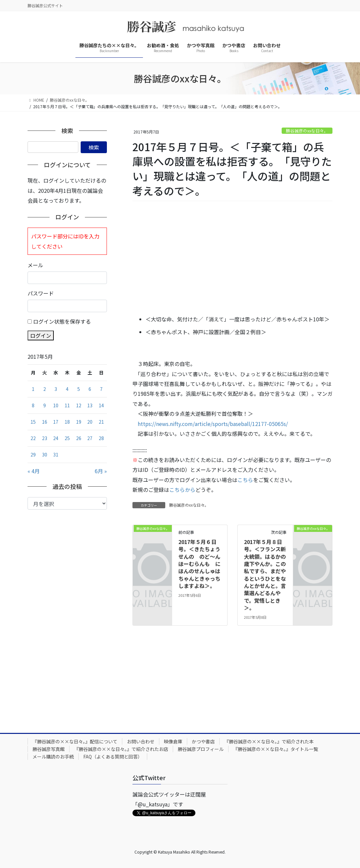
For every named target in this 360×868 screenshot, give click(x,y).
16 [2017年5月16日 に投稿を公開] (45, 422)
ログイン (41, 335)
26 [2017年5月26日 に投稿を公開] (79, 438)
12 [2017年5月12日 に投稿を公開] (79, 405)
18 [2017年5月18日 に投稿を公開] (67, 422)
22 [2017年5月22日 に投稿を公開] (33, 438)
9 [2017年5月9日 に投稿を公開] (45, 405)
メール (35, 265)
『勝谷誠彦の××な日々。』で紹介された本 (269, 741)
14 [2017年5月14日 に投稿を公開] (101, 405)
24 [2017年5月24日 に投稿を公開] (56, 438)
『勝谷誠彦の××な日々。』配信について (75, 741)
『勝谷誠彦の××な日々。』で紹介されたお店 (121, 749)
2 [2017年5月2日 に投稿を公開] (45, 389)
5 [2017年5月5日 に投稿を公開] (79, 389)
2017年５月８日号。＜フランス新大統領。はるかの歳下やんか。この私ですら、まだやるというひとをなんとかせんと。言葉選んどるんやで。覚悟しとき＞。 (265, 575)
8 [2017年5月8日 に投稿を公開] (33, 405)
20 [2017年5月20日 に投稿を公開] (90, 422)
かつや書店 (203, 741)
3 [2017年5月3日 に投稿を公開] (56, 389)
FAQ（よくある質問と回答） (113, 757)
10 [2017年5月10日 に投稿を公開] (56, 405)
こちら (245, 480)
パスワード (41, 293)
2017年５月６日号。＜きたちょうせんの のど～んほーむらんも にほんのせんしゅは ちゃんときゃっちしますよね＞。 (202, 564)
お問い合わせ (141, 741)
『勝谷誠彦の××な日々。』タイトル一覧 (276, 749)
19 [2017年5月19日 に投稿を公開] (79, 422)
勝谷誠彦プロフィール (201, 749)
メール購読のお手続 (53, 757)
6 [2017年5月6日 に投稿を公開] (90, 389)
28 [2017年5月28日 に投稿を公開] (101, 438)
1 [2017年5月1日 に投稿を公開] (33, 389)
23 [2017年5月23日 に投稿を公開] (45, 438)
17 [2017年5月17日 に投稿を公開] (56, 422)
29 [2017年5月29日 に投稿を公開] (33, 454)
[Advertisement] (232, 258)
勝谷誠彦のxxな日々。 (307, 131)
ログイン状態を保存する (62, 321)
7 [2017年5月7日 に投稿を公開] (101, 389)
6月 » (101, 471)
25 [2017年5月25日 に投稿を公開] (67, 438)
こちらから (182, 490)
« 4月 (34, 471)
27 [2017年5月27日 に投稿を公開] (90, 438)
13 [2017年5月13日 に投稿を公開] (90, 405)
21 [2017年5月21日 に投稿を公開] (101, 422)
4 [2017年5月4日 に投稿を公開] (67, 389)
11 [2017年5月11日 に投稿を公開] (67, 405)
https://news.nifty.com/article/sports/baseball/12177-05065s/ (213, 424)
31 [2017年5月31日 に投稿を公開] (56, 454)
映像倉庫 (173, 741)
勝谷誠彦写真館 (49, 749)
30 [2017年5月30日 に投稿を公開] (45, 454)
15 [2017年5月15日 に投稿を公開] (33, 422)
